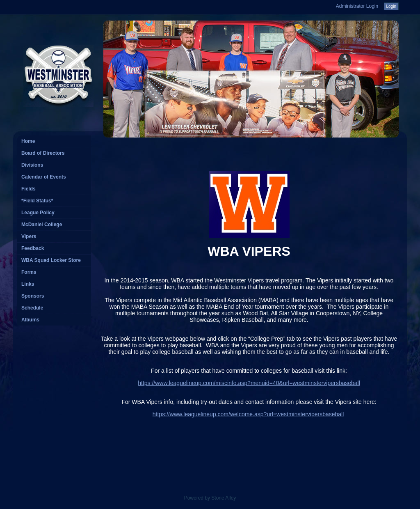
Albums (30, 320)
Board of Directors (43, 153)
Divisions (32, 165)
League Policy (38, 213)
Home (28, 141)
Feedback (33, 248)
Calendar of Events (44, 177)
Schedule (32, 308)
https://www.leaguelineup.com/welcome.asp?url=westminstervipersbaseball (248, 414)
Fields (29, 189)
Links (28, 284)
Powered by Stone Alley (210, 498)
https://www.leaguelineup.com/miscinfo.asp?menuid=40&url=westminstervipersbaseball (249, 383)
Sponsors (33, 296)
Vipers (29, 236)
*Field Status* (37, 201)
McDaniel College (42, 225)
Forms (29, 272)
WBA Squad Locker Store (51, 260)
